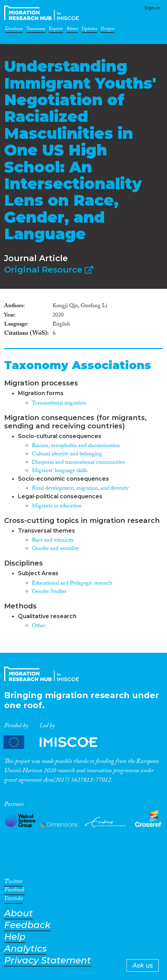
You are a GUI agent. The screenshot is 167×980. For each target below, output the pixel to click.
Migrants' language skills (60, 471)
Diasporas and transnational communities (78, 463)
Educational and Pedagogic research (72, 584)
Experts (56, 30)
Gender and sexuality (55, 549)
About (72, 30)
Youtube (13, 900)
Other (39, 626)
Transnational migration (59, 404)
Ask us (143, 965)
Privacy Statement (48, 960)
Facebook (14, 891)
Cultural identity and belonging (67, 455)
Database (14, 30)
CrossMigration (43, 13)
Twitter (13, 883)
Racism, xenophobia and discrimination (76, 446)
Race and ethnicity (53, 541)
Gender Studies (49, 592)
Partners (56, 742)
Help (15, 937)
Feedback (27, 925)
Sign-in (152, 8)
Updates (89, 30)
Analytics (25, 949)
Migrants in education (57, 506)
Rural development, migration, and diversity (80, 489)
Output (108, 30)
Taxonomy (36, 30)
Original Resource (49, 270)
